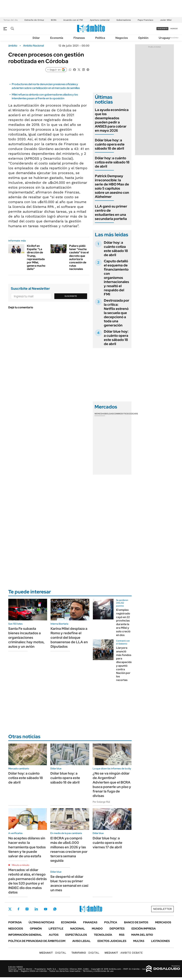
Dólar (36, 38)
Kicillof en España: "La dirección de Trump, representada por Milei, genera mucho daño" (36, 257)
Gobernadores (124, 20)
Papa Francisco (145, 20)
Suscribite (71, 296)
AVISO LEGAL (81, 941)
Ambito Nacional (33, 46)
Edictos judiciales (112, 941)
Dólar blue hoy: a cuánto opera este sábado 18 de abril (110, 144)
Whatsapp (55, 909)
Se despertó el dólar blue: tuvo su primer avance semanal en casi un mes (69, 883)
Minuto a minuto (20, 865)
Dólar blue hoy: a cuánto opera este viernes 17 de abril (107, 843)
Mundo (97, 929)
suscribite (163, 29)
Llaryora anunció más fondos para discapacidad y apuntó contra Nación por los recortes (125, 664)
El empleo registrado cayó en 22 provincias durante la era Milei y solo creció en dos (123, 622)
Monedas (100, 414)
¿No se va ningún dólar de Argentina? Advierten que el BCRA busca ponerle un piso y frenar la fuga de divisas (112, 785)
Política (100, 38)
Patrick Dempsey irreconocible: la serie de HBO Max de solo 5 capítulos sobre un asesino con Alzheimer (112, 186)
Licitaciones (160, 941)
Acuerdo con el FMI (73, 20)
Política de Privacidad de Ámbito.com (37, 941)
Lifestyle (56, 929)
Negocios (122, 38)
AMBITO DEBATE (124, 953)
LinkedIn (36, 909)
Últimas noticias (41, 922)
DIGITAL (53, 953)
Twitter (10, 909)
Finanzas (79, 38)
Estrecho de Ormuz (34, 20)
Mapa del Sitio (142, 935)
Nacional (78, 929)
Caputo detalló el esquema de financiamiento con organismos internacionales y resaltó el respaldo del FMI (116, 278)
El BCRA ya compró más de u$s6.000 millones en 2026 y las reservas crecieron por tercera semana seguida (69, 849)
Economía (57, 38)
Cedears (133, 414)
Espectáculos (76, 935)
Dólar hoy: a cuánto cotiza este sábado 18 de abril (112, 162)
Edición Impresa (144, 929)
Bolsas (109, 414)
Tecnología (103, 935)
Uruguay (164, 38)
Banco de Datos (136, 922)
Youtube (46, 909)
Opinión (143, 38)
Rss (122, 935)
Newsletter (174, 38)
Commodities (121, 414)
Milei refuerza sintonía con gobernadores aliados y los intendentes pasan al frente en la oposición (45, 96)
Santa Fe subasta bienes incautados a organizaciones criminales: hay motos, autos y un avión (26, 638)
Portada (15, 922)
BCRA (54, 20)
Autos (54, 935)
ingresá (174, 29)
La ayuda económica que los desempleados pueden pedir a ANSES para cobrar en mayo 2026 (112, 120)
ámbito (13, 46)
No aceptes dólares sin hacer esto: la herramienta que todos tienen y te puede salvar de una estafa (27, 847)
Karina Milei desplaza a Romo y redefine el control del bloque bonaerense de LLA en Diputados (69, 638)
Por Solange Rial (101, 802)
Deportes (117, 929)
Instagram (27, 909)
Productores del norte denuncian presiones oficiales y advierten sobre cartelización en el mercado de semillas (46, 86)
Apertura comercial (100, 20)
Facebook (18, 909)
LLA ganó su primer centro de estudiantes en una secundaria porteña (111, 213)
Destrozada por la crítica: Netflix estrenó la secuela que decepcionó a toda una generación (117, 313)
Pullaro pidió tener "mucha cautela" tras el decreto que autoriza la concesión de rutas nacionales (79, 257)
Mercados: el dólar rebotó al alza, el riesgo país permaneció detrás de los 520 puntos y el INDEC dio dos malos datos (28, 881)
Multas (139, 941)
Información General (25, 935)
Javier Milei (166, 20)
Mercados (163, 922)
